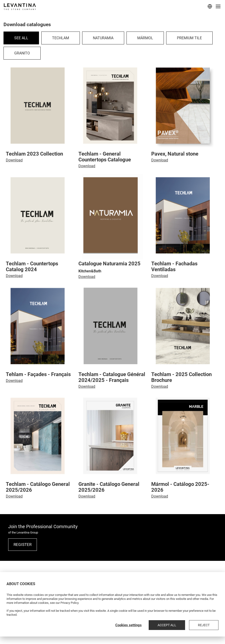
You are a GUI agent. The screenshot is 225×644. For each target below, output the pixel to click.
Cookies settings (148, 625)
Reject (209, 625)
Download (14, 160)
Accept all (182, 625)
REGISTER (23, 544)
